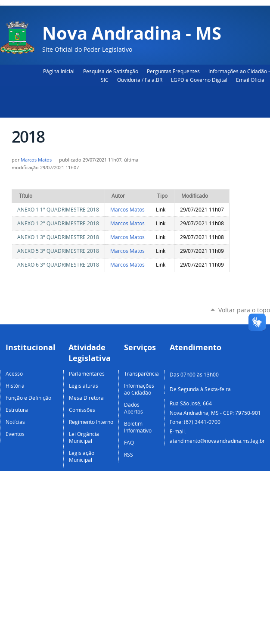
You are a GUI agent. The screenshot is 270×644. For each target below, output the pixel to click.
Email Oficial (251, 80)
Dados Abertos (133, 408)
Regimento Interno (91, 422)
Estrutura (17, 410)
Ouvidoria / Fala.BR (140, 80)
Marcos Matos (36, 160)
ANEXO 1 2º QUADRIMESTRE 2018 (58, 223)
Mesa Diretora (86, 398)
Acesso (14, 373)
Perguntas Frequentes (173, 71)
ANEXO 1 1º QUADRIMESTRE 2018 (58, 210)
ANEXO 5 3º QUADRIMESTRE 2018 (58, 251)
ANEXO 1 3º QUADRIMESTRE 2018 (58, 237)
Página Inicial (59, 71)
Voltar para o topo (244, 310)
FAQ (129, 442)
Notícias (15, 422)
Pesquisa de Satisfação (111, 71)
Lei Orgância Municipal (84, 437)
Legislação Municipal (82, 456)
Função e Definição (28, 398)
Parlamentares (87, 373)
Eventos (15, 434)
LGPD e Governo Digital (199, 80)
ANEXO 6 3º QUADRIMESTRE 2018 (58, 265)
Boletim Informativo (138, 427)
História (15, 386)
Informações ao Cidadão (139, 389)
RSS (129, 454)
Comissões (82, 410)
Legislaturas (84, 386)
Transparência (141, 373)
